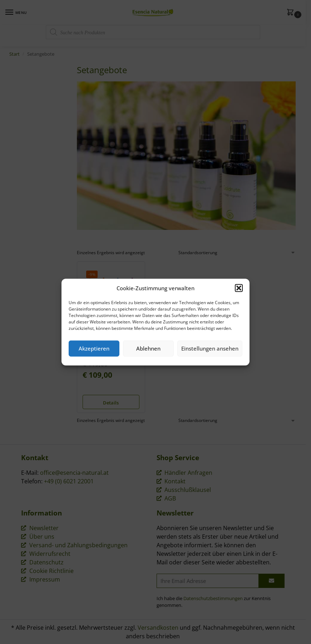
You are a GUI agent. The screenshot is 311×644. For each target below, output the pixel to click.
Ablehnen (148, 348)
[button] (239, 288)
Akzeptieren (94, 348)
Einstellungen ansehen (210, 348)
